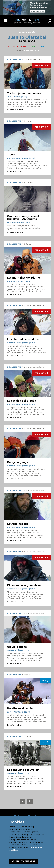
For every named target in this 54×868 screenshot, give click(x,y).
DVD (43, 46)
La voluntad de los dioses (24, 339)
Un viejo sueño (17, 647)
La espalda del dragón (22, 401)
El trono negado (18, 524)
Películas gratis (18, 46)
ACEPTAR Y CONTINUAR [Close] (24, 861)
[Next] (30, 801)
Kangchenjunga (18, 462)
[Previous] (23, 801)
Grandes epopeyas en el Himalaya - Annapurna (23, 218)
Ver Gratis (41, 65)
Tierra (11, 155)
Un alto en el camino (21, 708)
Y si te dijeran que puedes (24, 93)
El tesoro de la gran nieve (24, 585)
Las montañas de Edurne (24, 278)
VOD (35, 46)
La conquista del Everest (23, 770)
